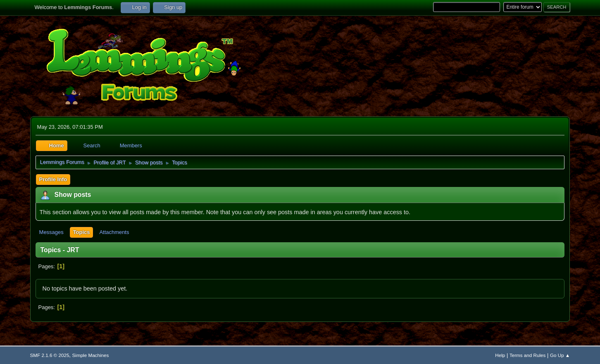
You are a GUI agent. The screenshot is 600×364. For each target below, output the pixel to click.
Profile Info (53, 179)
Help (500, 355)
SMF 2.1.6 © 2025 (50, 355)
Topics (82, 232)
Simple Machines (91, 355)
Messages (51, 232)
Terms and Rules (527, 355)
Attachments (114, 232)
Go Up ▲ (560, 355)
